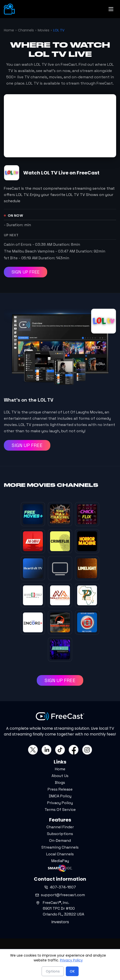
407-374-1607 (60, 887)
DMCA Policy (60, 796)
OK (72, 971)
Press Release (60, 789)
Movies (44, 30)
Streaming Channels (60, 847)
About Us (60, 776)
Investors (60, 922)
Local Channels (60, 854)
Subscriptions (60, 834)
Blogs (60, 782)
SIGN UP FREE (26, 272)
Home (9, 30)
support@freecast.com (60, 895)
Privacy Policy (60, 803)
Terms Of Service (60, 810)
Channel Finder (60, 827)
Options (53, 971)
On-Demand (60, 840)
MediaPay (60, 861)
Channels (26, 30)
